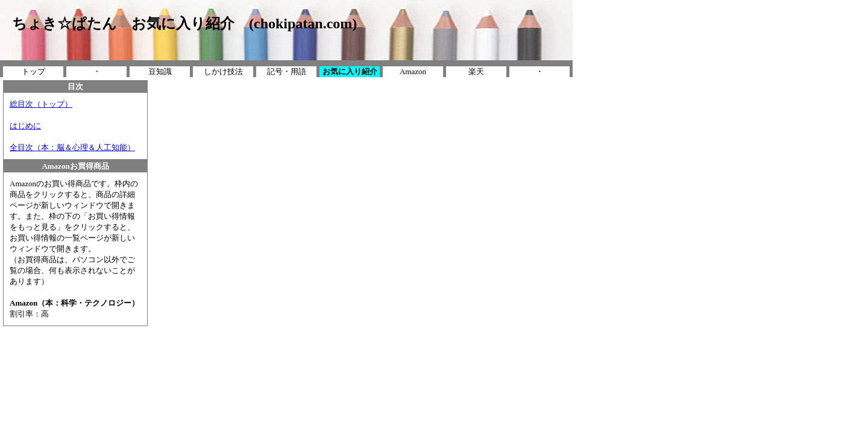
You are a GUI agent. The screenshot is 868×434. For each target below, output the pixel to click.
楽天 (476, 71)
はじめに (25, 126)
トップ (33, 71)
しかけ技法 (223, 71)
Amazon (413, 71)
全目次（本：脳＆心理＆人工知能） (72, 147)
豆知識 (160, 71)
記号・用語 (287, 71)
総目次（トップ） (41, 104)
